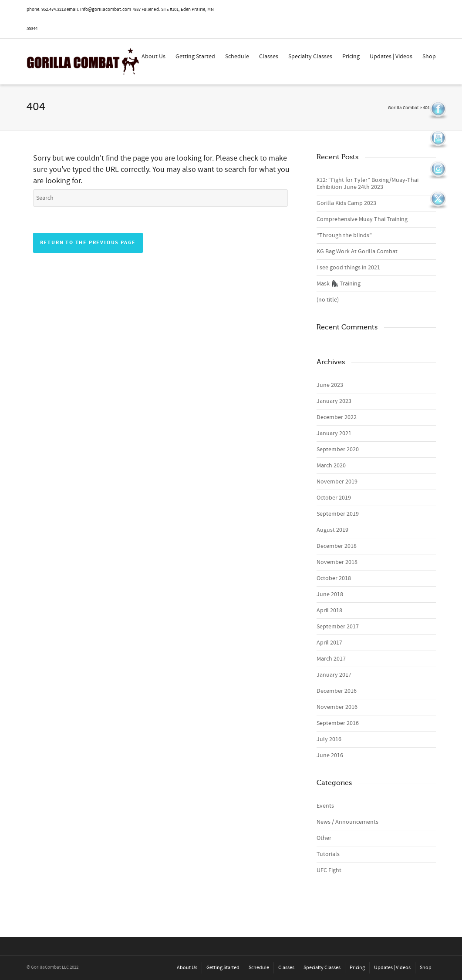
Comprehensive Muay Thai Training (362, 219)
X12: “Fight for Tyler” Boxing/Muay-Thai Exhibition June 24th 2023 (368, 184)
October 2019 (334, 498)
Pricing (351, 57)
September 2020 (338, 450)
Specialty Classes (310, 57)
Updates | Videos (391, 57)
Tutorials (328, 854)
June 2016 (330, 755)
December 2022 (337, 417)
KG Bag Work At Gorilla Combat (357, 252)
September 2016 (338, 723)
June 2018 (330, 594)
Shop (429, 57)
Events (325, 806)
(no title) (328, 300)
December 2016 (337, 691)
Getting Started (195, 57)
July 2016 (329, 739)
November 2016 (337, 707)
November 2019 (337, 482)
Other (324, 838)
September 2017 (338, 627)
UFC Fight (329, 870)
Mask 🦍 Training (339, 284)
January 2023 (334, 401)
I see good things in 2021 (348, 268)
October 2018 (334, 578)
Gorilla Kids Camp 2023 (346, 203)
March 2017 (331, 659)
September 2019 (338, 514)
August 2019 (332, 530)
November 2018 (337, 562)
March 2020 (331, 466)
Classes (269, 57)
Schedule (237, 57)
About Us (153, 57)
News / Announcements (347, 822)
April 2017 (329, 643)
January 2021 (334, 433)
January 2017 (334, 675)
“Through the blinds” (344, 235)
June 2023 (330, 385)
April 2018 (329, 611)
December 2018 (337, 546)
